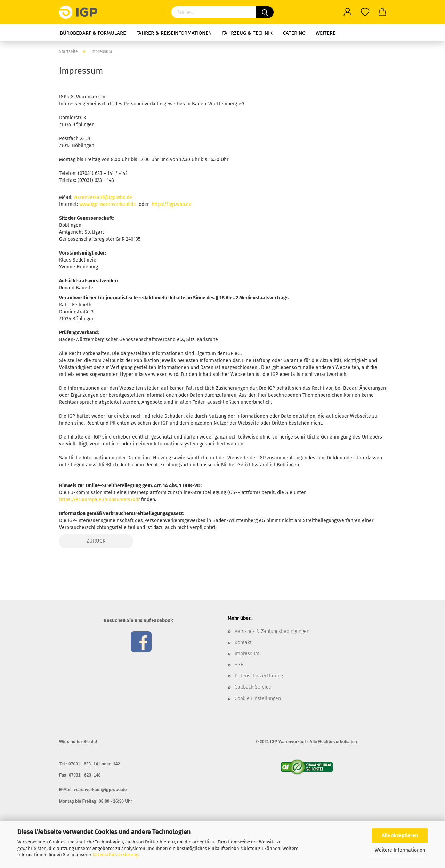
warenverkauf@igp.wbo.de (103, 197)
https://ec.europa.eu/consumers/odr (99, 500)
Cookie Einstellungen (258, 698)
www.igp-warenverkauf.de (108, 204)
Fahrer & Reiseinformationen (174, 33)
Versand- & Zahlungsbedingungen (272, 631)
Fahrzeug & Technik (247, 33)
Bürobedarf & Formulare (93, 33)
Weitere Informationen (400, 850)
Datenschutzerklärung (115, 855)
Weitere (326, 33)
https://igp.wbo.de (172, 204)
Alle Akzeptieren (400, 835)
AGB (239, 665)
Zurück (96, 541)
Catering (294, 33)
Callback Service (253, 687)
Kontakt (243, 642)
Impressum (247, 654)
